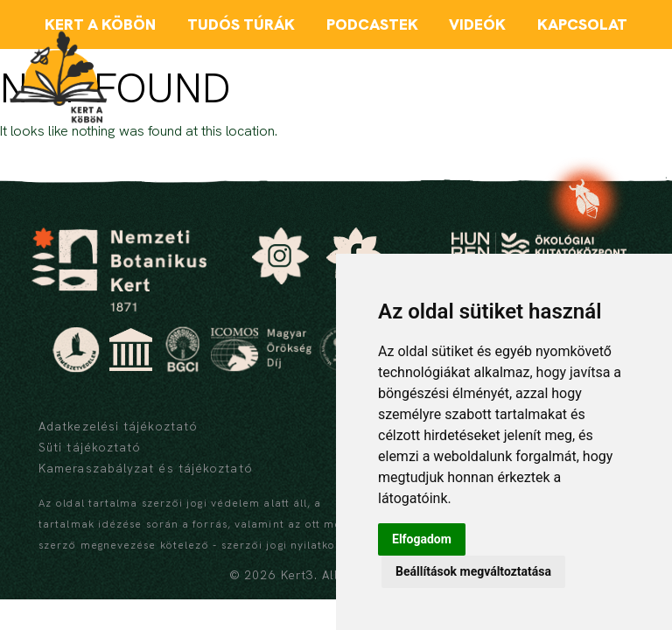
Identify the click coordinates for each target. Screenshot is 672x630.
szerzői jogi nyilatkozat (287, 545)
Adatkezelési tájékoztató (118, 426)
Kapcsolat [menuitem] (582, 24)
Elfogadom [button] (422, 539)
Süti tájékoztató (90, 447)
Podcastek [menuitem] (372, 24)
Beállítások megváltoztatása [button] (473, 571)
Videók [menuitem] (477, 24)
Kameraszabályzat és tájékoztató (146, 468)
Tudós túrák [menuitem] (241, 24)
